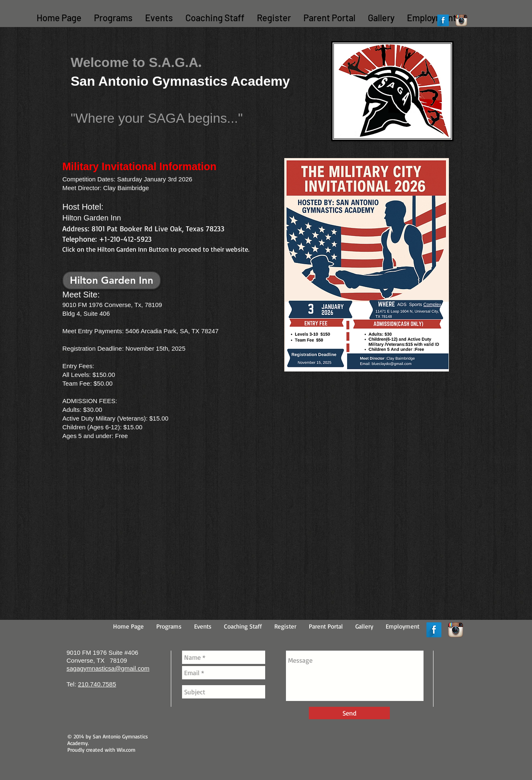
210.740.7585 (97, 684)
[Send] (349, 713)
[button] (113, 18)
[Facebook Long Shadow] (443, 20)
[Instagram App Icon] (461, 20)
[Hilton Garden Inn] (112, 280)
